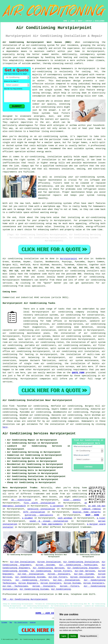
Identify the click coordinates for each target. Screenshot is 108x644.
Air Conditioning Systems (30, 577)
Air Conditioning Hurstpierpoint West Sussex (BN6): (37, 42)
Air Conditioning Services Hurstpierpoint (39, 434)
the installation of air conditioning (80, 333)
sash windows (65, 518)
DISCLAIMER (100, 21)
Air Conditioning (41, 571)
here (5, 427)
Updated (33, 623)
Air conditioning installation (21, 259)
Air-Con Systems (84, 574)
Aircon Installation (49, 562)
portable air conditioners (40, 345)
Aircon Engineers (28, 583)
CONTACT (89, 21)
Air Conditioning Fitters (32, 580)
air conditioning (94, 277)
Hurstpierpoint (69, 259)
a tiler (101, 518)
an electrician (21, 500)
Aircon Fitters (63, 571)
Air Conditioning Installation (81, 562)
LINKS (72, 21)
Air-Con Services (85, 571)
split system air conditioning (68, 348)
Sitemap (4, 623)
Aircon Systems (45, 565)
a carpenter (57, 506)
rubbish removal (91, 509)
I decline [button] (73, 636)
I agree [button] (64, 636)
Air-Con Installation (22, 562)
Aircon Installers (59, 574)
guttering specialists (39, 515)
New (11, 623)
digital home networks (87, 512)
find (12, 406)
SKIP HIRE (92, 515)
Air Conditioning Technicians (78, 565)
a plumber (28, 518)
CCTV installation (34, 512)
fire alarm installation (39, 503)
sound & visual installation (49, 521)
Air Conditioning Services (49, 568)
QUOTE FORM (78, 373)
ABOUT (80, 21)
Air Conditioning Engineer (83, 568)
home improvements (52, 524)
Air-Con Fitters (58, 577)
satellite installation (41, 509)
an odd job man (97, 506)
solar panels (72, 500)
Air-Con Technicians (15, 586)
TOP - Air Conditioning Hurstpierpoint (25, 599)
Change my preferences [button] (89, 636)
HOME (65, 21)
